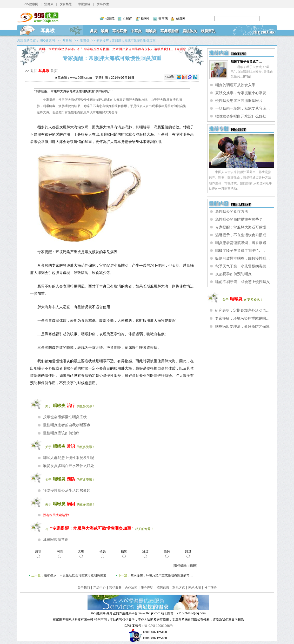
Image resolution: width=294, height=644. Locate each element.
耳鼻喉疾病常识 (56, 540)
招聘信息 (163, 588)
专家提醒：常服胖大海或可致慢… (243, 227)
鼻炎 (93, 31)
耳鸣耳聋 (119, 31)
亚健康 (49, 4)
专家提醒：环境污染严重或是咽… (242, 318)
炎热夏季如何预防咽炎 (233, 274)
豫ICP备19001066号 (159, 626)
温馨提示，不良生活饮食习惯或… (243, 235)
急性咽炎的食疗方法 (232, 212)
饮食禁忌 (66, 4)
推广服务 (211, 588)
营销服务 (115, 588)
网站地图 (195, 588)
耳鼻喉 (48, 31)
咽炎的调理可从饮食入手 (235, 85)
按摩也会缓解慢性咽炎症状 (65, 417)
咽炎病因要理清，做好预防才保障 (242, 326)
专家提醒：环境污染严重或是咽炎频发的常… (162, 575)
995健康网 (31, 4)
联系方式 (179, 588)
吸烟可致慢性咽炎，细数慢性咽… (243, 258)
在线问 (128, 19)
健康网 (181, 19)
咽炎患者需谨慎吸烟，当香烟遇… (243, 243)
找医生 (145, 19)
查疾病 (163, 19)
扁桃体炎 (190, 31)
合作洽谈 (131, 588)
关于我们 (84, 588)
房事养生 (103, 4)
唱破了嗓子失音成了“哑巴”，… (240, 251)
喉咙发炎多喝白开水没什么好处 (69, 466)
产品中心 (99, 588)
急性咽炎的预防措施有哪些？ (239, 219)
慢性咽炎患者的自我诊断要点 (67, 425)
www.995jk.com (81, 78)
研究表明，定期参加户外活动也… (242, 310)
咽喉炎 (151, 31)
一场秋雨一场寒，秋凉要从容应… (243, 108)
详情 (247, 76)
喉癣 (105, 31)
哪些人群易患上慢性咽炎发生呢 (69, 458)
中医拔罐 (84, 4)
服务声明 (147, 588)
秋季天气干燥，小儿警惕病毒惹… (243, 266)
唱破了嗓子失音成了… (246, 62)
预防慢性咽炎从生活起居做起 (67, 490)
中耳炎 (136, 31)
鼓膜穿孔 (208, 31)
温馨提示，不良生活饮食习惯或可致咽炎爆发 (75, 575)
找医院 (110, 19)
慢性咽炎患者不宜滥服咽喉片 (239, 101)
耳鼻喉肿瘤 (169, 31)
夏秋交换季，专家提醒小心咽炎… (243, 93)
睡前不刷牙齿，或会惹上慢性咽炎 (243, 282)
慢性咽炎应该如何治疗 (61, 433)
